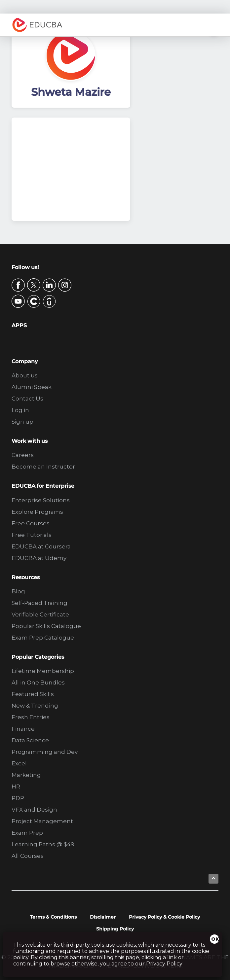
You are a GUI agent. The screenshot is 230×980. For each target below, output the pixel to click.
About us (25, 375)
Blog (18, 591)
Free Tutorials (32, 535)
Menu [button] (212, 25)
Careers (23, 455)
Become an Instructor (43, 467)
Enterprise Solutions (41, 500)
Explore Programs (37, 512)
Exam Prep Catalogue (43, 638)
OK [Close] (215, 939)
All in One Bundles (38, 682)
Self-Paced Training (39, 603)
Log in (20, 410)
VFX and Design (34, 810)
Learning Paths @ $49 (43, 844)
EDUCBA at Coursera (41, 546)
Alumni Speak (32, 387)
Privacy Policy (164, 964)
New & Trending (35, 706)
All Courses (28, 856)
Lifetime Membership (43, 671)
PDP (18, 798)
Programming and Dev (45, 752)
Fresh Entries (31, 717)
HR (16, 787)
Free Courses (31, 523)
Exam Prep (27, 833)
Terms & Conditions (53, 917)
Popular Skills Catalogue (46, 626)
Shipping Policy (115, 929)
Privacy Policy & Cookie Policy (164, 917)
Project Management (42, 821)
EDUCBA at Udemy (39, 558)
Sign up (22, 422)
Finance (23, 729)
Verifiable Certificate (40, 614)
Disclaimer (103, 917)
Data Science (30, 740)
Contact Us (27, 399)
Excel (19, 763)
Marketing (26, 775)
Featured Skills (33, 694)
